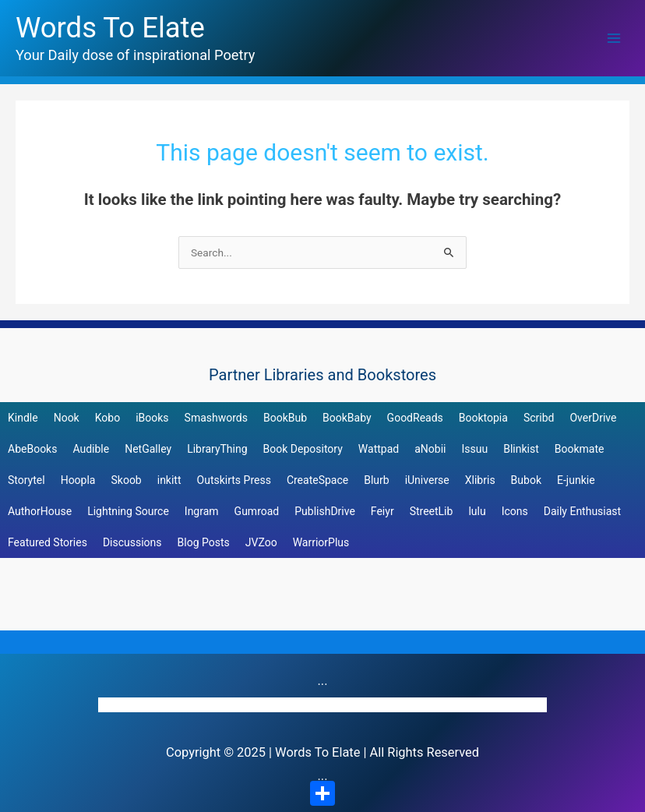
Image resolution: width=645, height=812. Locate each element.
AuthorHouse (40, 511)
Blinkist (521, 449)
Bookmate (580, 449)
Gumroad (257, 511)
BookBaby (347, 418)
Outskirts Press (234, 480)
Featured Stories (48, 542)
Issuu (474, 449)
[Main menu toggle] (614, 39)
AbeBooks (32, 449)
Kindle (23, 418)
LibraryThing (217, 449)
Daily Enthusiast (582, 511)
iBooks (152, 418)
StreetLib (432, 511)
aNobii (430, 449)
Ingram (202, 511)
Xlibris (480, 480)
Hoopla (78, 480)
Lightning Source (128, 511)
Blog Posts (204, 542)
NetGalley (148, 449)
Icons (515, 511)
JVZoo (261, 542)
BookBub (285, 418)
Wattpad (379, 449)
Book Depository (303, 449)
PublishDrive (325, 511)
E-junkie (576, 480)
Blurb (376, 480)
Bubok (526, 480)
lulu (477, 511)
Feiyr (382, 511)
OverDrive (593, 418)
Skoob (126, 480)
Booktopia (483, 418)
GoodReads (415, 418)
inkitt (169, 480)
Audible (91, 449)
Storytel (26, 480)
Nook (67, 418)
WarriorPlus (321, 542)
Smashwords (216, 418)
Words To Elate (110, 28)
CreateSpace (317, 480)
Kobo (107, 418)
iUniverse (427, 480)
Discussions (132, 542)
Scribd (539, 418)
